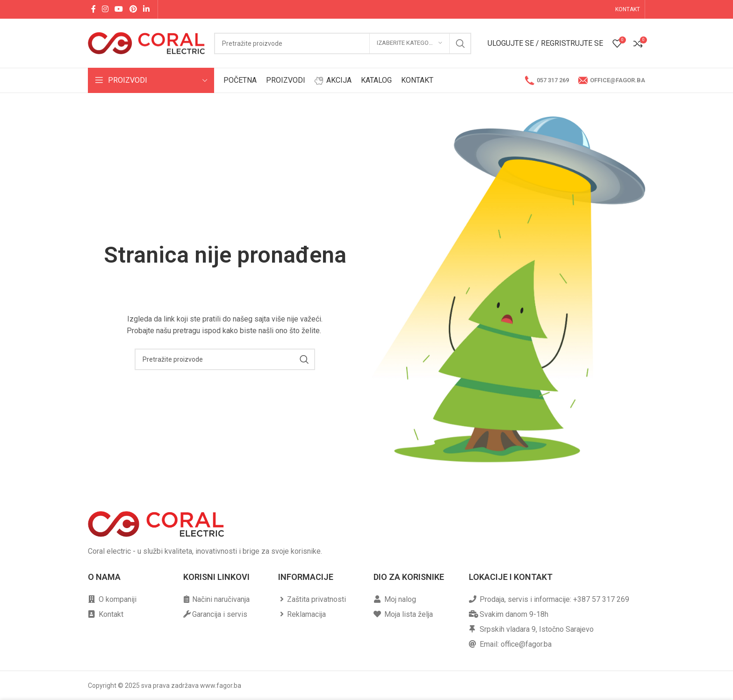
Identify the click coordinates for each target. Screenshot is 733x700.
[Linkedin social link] (146, 9)
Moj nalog (400, 599)
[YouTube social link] (119, 9)
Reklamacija (306, 614)
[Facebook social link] (93, 9)
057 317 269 (547, 80)
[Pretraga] (343, 43)
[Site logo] (146, 43)
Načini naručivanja (221, 599)
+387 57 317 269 (601, 599)
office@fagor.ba (612, 80)
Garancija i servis (220, 614)
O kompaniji (118, 599)
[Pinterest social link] (133, 9)
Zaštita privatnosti (316, 599)
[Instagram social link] (105, 9)
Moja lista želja (409, 614)
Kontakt (111, 614)
